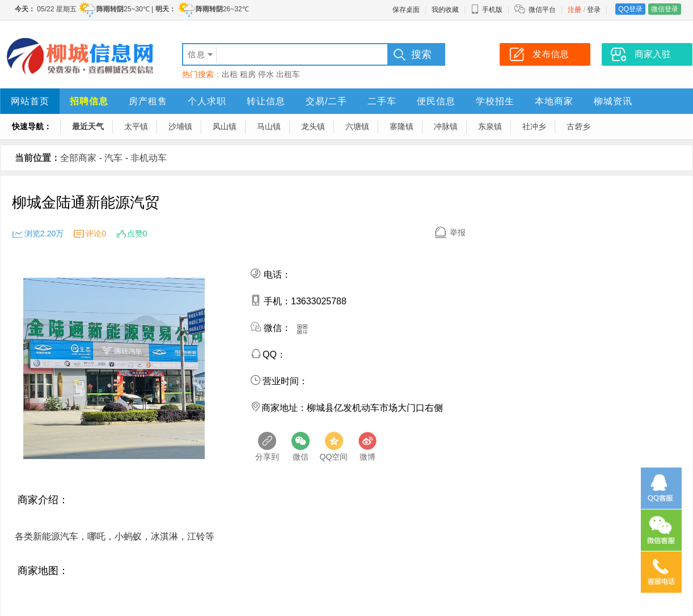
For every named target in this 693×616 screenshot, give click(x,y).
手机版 (487, 10)
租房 (248, 74)
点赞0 (137, 233)
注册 (574, 10)
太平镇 (136, 126)
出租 (230, 74)
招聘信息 (89, 101)
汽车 (113, 158)
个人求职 (207, 101)
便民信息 (436, 101)
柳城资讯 (613, 101)
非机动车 (149, 158)
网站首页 (30, 101)
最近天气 (88, 126)
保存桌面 (406, 10)
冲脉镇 (446, 126)
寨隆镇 (402, 126)
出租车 (288, 74)
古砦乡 (578, 126)
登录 (594, 10)
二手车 (382, 101)
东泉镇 (490, 126)
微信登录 (665, 9)
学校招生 (495, 101)
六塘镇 (357, 126)
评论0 (96, 233)
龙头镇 (313, 126)
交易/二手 (326, 101)
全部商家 (78, 158)
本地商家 (554, 101)
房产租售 (148, 101)
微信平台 (542, 10)
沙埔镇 (180, 126)
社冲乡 (534, 126)
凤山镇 (225, 126)
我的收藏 (445, 10)
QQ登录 (630, 9)
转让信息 (266, 101)
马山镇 (269, 126)
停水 (266, 74)
